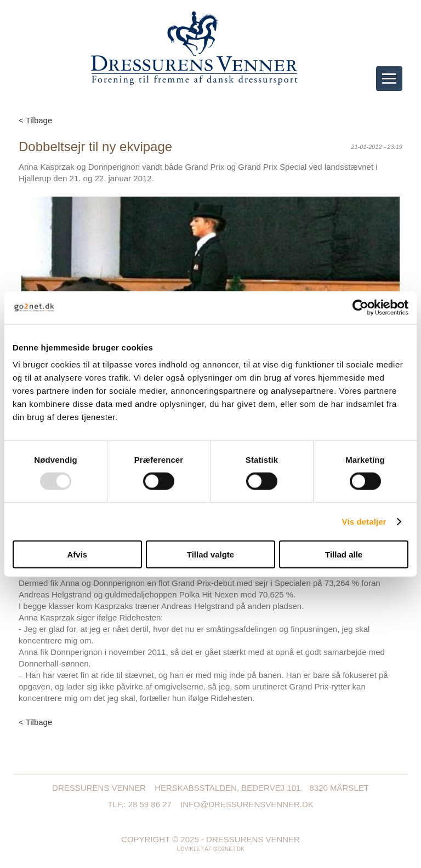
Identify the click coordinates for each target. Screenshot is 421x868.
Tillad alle (344, 554)
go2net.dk (229, 849)
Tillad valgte (210, 554)
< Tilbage (35, 120)
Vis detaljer (364, 521)
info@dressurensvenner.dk (247, 804)
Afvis (77, 554)
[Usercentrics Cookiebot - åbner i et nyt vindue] (360, 307)
